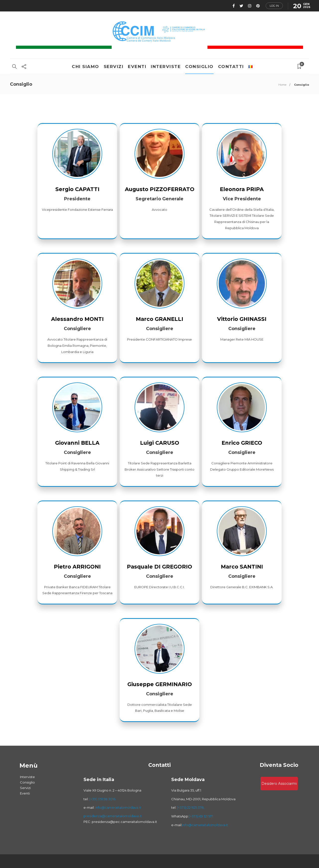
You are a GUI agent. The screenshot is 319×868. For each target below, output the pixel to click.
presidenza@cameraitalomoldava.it (113, 816)
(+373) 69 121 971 (201, 816)
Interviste (166, 67)
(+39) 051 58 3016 (102, 799)
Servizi (114, 67)
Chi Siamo (85, 67)
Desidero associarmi (279, 784)
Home (282, 85)
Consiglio (199, 67)
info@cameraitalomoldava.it (118, 807)
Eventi (137, 67)
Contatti (231, 67)
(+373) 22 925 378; (191, 807)
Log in (274, 6)
